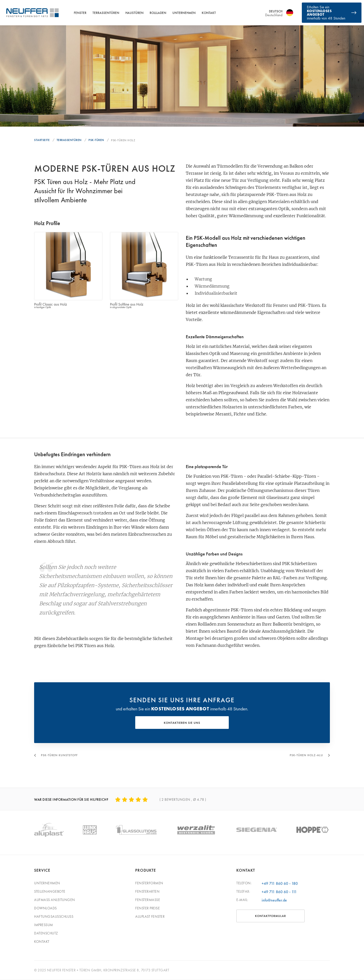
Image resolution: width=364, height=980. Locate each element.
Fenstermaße (148, 900)
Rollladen (158, 13)
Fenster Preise (147, 908)
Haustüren (134, 13)
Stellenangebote (50, 891)
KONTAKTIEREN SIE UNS (182, 723)
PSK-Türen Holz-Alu (306, 755)
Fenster (80, 13)
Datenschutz (46, 933)
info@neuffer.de (274, 900)
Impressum (44, 925)
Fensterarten (147, 891)
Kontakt (209, 13)
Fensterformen (149, 883)
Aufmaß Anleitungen (55, 900)
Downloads (45, 908)
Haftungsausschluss (54, 916)
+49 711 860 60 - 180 (280, 883)
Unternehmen (184, 13)
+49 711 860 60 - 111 (279, 892)
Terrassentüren (106, 13)
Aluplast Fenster (150, 916)
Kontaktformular (270, 916)
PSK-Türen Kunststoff (59, 755)
